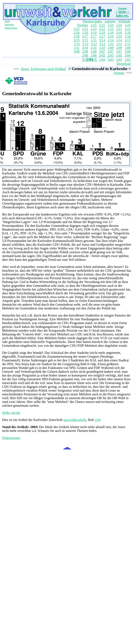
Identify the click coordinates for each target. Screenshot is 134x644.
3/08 (76, 51)
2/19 (102, 33)
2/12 (102, 44)
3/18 (119, 33)
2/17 (93, 36)
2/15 (85, 40)
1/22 (110, 29)
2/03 (119, 60)
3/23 (76, 29)
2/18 (127, 33)
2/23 (85, 29)
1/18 (76, 36)
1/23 (93, 29)
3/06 (127, 51)
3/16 (110, 36)
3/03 (110, 60)
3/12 (94, 44)
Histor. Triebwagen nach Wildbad (43, 69)
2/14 (110, 40)
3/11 (119, 44)
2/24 (119, 25)
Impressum (11, 28)
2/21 (119, 29)
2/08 (85, 51)
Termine (82, 25)
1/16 (127, 36)
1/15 (93, 40)
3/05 (102, 55)
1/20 (85, 33)
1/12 (111, 44)
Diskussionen (11, 438)
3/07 (102, 51)
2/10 (93, 48)
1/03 (127, 60)
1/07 (119, 51)
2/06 (85, 55)
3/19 (93, 33)
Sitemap (9, 24)
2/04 (98, 420)
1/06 (93, 55)
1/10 (102, 48)
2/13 (77, 44)
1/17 (102, 36)
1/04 (102, 60)
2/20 (76, 33)
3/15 (76, 40)
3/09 (110, 48)
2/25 (93, 25)
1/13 (85, 44)
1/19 (110, 33)
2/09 (119, 48)
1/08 (93, 51)
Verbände (124, 21)
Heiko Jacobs (11, 413)
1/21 (127, 29)
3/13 (127, 40)
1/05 (119, 55)
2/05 (110, 55)
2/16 (119, 36)
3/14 (102, 40)
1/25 (102, 25)
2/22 (102, 29)
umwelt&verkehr (75, 420)
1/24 (127, 25)
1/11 (77, 48)
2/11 (128, 44)
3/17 (85, 36)
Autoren (110, 21)
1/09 (127, 48)
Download (124, 64)
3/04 (127, 55)
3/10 (85, 48)
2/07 (110, 51)
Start (7, 21)
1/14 (119, 40)
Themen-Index (92, 21)
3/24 (110, 25)
